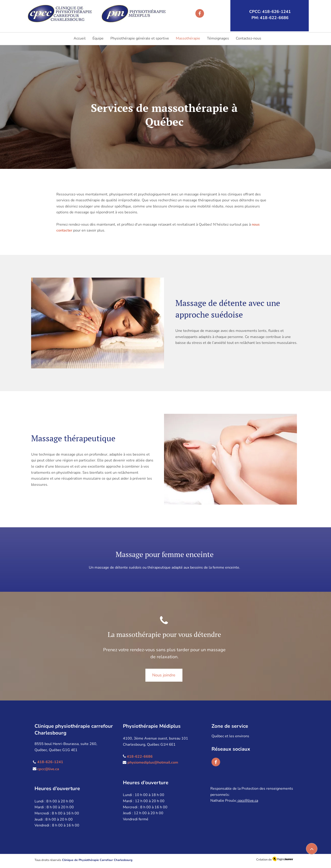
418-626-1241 (50, 762)
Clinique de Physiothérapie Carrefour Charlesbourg (97, 860)
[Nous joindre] (164, 675)
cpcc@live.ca (48, 769)
